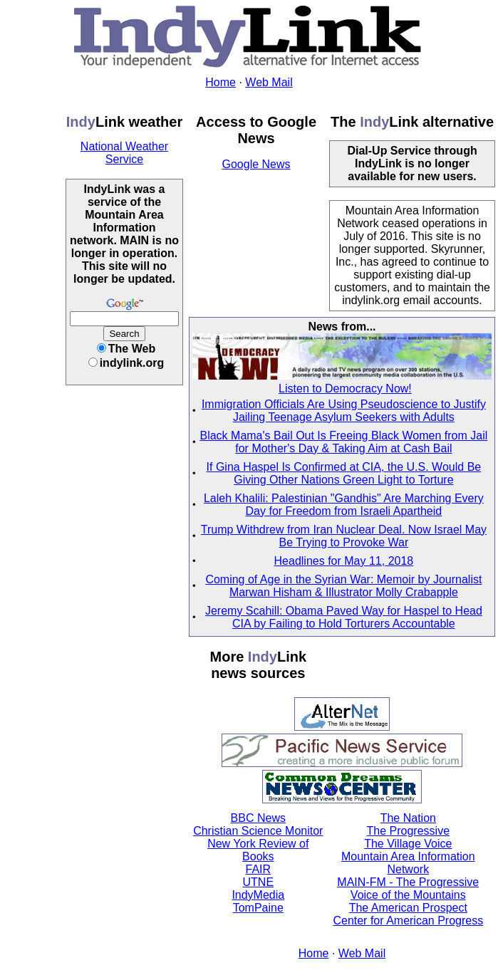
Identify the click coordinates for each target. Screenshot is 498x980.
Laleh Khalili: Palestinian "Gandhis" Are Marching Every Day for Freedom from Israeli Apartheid (344, 505)
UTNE (259, 882)
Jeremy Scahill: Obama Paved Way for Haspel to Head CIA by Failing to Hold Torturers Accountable (344, 617)
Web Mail (269, 82)
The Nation (408, 818)
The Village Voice (408, 844)
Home (221, 82)
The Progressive (409, 831)
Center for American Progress (408, 921)
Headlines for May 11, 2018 (344, 561)
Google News (256, 164)
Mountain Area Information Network (408, 863)
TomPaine (258, 908)
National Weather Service (124, 153)
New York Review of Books (258, 850)
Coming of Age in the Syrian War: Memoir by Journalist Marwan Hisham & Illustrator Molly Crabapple (343, 586)
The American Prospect (408, 908)
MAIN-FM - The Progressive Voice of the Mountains (408, 888)
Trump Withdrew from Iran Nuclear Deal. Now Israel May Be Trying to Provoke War (344, 536)
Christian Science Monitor (258, 831)
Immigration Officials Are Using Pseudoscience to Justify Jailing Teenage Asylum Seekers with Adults (344, 411)
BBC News (258, 818)
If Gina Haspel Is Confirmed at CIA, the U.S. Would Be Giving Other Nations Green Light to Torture (344, 473)
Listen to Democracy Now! (345, 389)
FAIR (259, 869)
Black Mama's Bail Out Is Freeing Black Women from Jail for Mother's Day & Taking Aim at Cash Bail (343, 442)
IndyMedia (258, 895)
